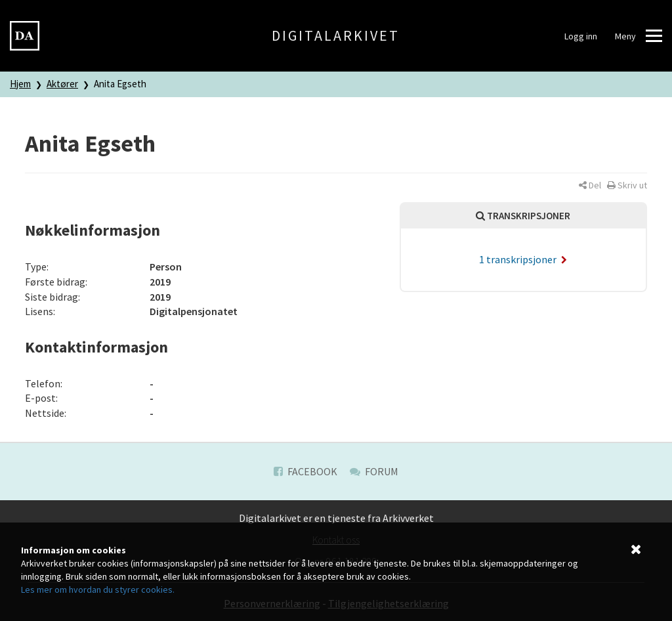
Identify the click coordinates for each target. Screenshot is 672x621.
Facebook (305, 471)
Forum (374, 471)
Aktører (62, 84)
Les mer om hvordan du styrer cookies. (98, 589)
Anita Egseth (120, 84)
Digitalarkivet (336, 35)
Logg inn (581, 36)
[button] (590, 185)
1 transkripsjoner (523, 259)
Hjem (20, 84)
